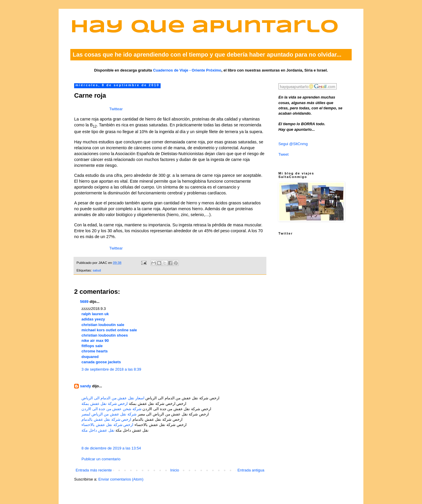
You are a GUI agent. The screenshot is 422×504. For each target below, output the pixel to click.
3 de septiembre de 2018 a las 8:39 (111, 369)
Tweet (284, 154)
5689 (84, 302)
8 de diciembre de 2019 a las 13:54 (111, 448)
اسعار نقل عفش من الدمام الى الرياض (113, 398)
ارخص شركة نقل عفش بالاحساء (107, 425)
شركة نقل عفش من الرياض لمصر (109, 414)
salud (97, 270)
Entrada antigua (251, 470)
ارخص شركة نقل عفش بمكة (105, 404)
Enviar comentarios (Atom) (121, 479)
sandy (86, 386)
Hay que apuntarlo (205, 27)
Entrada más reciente (94, 470)
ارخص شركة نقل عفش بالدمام (106, 419)
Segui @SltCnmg (293, 144)
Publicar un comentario (101, 459)
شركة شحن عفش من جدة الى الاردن (112, 409)
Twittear (116, 109)
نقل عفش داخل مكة (98, 430)
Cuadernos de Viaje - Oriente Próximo (187, 70)
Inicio (175, 470)
